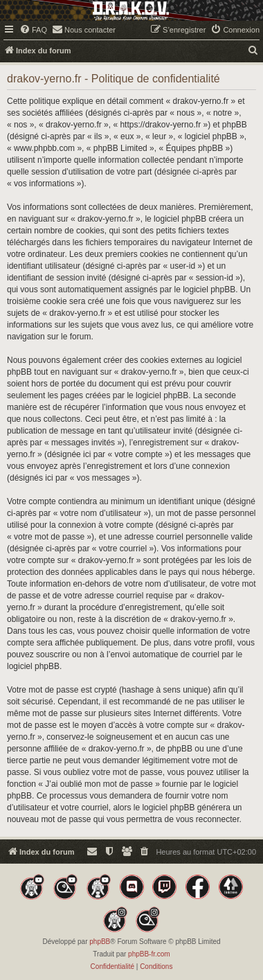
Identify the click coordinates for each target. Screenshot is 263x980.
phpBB (100, 942)
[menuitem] (33, 30)
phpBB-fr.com (149, 954)
